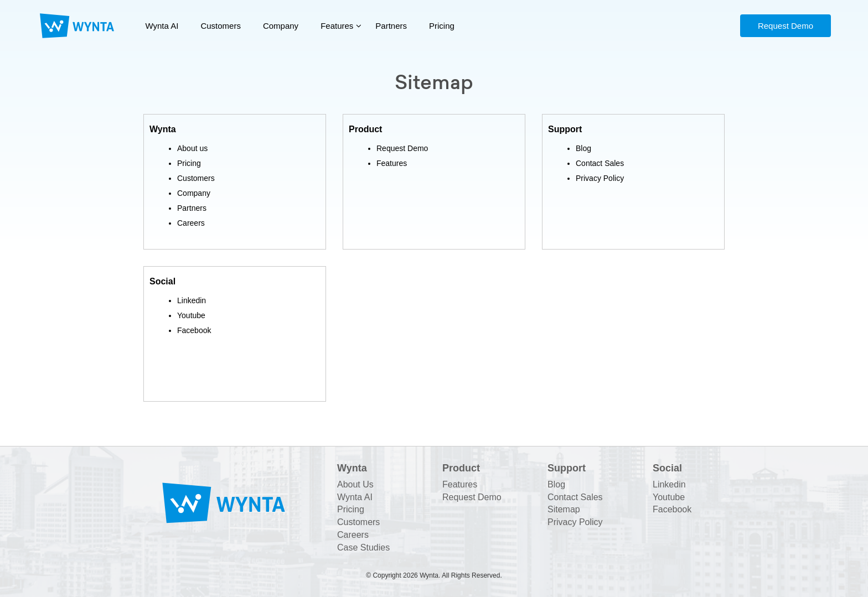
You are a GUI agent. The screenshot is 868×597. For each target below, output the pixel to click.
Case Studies (363, 547)
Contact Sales (600, 163)
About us (192, 148)
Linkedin (192, 300)
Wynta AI (162, 26)
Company (281, 26)
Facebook (194, 330)
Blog (583, 148)
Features (337, 26)
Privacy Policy (600, 178)
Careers (191, 223)
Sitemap (564, 509)
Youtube (191, 315)
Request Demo (786, 26)
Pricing (442, 26)
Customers (221, 26)
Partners (391, 26)
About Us (355, 484)
